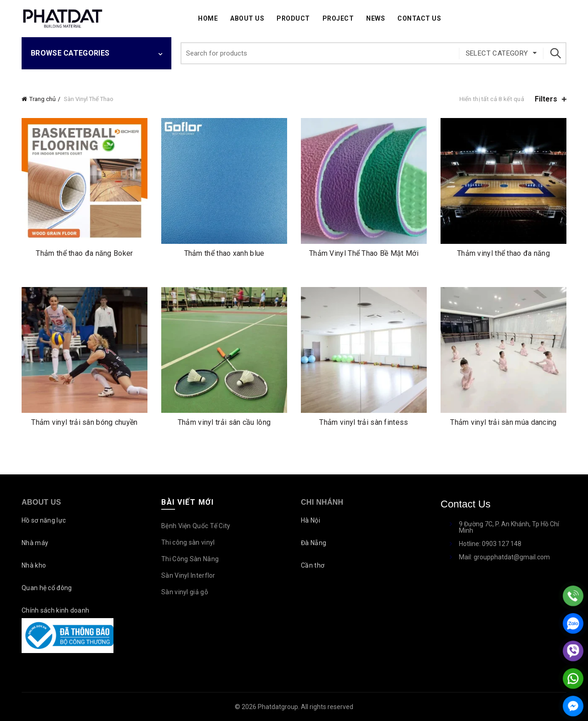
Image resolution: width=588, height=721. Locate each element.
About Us (247, 18)
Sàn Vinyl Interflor (188, 575)
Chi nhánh (322, 502)
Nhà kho (34, 565)
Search (555, 53)
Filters (546, 99)
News (376, 18)
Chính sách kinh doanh (55, 610)
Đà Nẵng (314, 543)
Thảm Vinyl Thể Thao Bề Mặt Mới (364, 253)
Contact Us (419, 18)
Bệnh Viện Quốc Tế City (196, 526)
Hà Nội (311, 520)
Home (208, 18)
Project (338, 18)
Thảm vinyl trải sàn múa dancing (503, 422)
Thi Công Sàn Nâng (190, 559)
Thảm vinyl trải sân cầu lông (224, 422)
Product (293, 18)
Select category (497, 53)
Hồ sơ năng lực (44, 520)
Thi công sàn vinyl (188, 542)
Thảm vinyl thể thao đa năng (503, 253)
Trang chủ (42, 99)
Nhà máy (35, 543)
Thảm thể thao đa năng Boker (84, 253)
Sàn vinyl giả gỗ (185, 592)
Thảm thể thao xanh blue (224, 253)
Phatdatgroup (278, 707)
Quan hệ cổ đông (47, 588)
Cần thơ (313, 565)
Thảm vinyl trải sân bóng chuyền (84, 422)
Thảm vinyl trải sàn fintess (364, 422)
